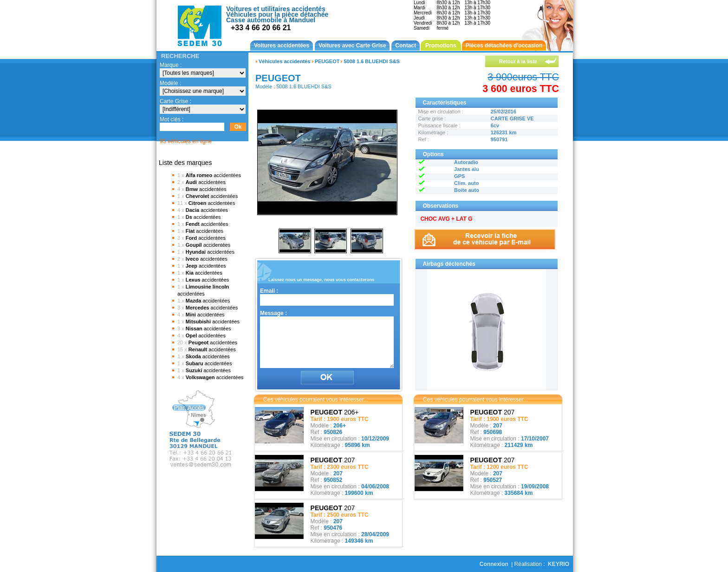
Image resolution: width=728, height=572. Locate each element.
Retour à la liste (518, 61)
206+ (335, 412)
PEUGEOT (327, 61)
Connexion (494, 564)
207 (333, 460)
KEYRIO (559, 564)
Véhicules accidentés (284, 61)
